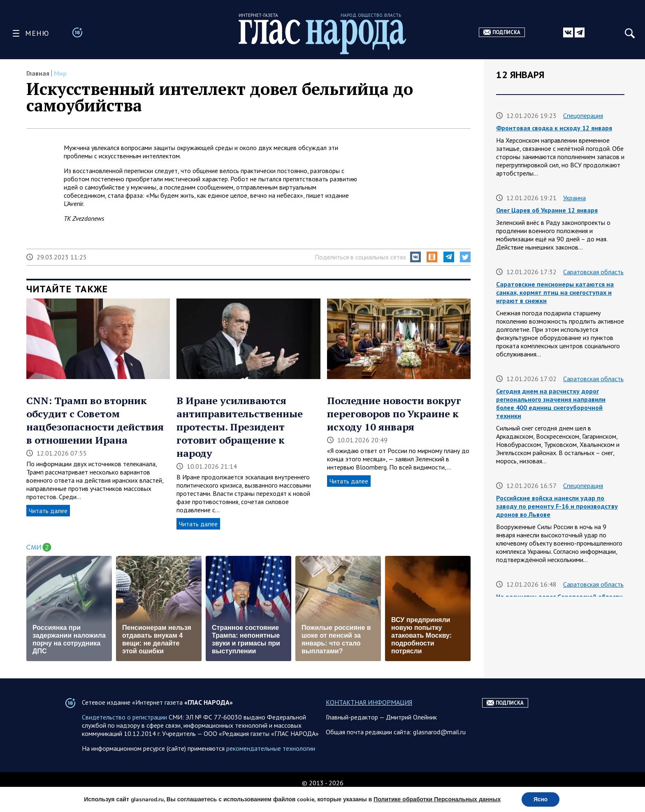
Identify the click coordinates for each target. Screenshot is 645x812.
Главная (38, 73)
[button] (415, 257)
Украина (574, 198)
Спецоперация (583, 116)
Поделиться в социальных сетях (360, 257)
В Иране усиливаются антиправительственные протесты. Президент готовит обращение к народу (240, 427)
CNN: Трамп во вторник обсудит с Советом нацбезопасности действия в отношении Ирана (95, 420)
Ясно (541, 799)
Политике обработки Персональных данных (437, 799)
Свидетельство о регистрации (124, 736)
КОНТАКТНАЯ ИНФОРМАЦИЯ (369, 721)
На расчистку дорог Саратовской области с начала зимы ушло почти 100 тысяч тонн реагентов (559, 605)
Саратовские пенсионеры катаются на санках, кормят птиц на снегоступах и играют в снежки (555, 292)
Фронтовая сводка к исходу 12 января (554, 128)
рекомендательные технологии (271, 767)
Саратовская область (593, 272)
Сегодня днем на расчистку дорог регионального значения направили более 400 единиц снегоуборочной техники (551, 403)
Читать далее (48, 511)
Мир (60, 73)
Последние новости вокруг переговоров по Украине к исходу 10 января (394, 414)
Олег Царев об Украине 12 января (547, 210)
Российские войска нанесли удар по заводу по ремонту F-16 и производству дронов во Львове (557, 506)
